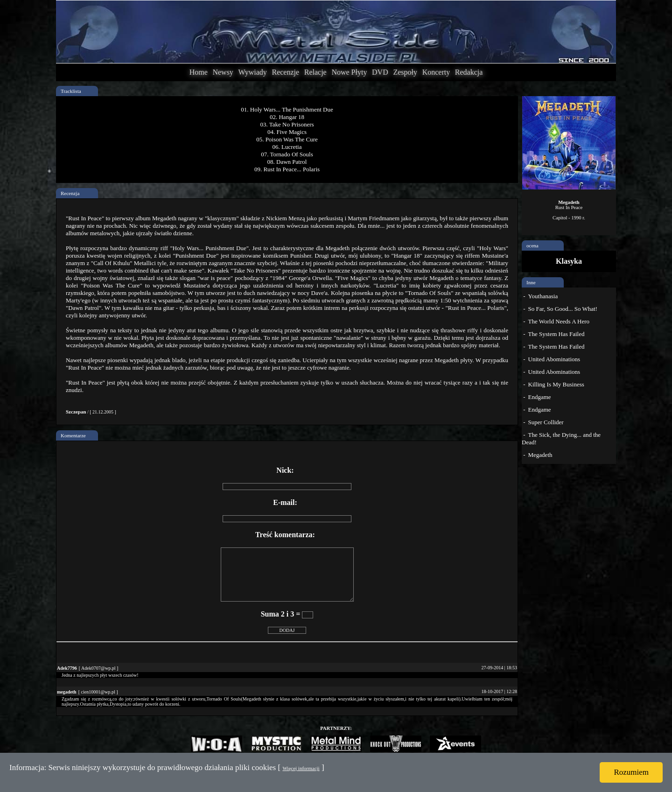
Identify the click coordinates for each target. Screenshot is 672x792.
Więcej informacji (301, 768)
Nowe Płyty (349, 72)
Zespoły (405, 72)
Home (199, 72)
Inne (531, 282)
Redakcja (469, 72)
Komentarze (73, 435)
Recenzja (70, 193)
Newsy (223, 72)
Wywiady (253, 72)
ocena (532, 245)
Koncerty (436, 72)
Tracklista (71, 91)
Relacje (315, 72)
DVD (380, 72)
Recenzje (285, 72)
